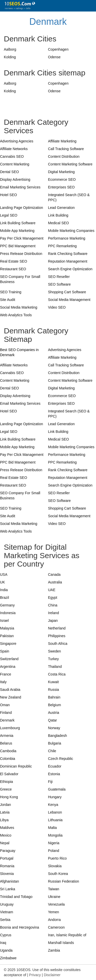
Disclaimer (52, 975)
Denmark (48, 22)
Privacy (35, 975)
